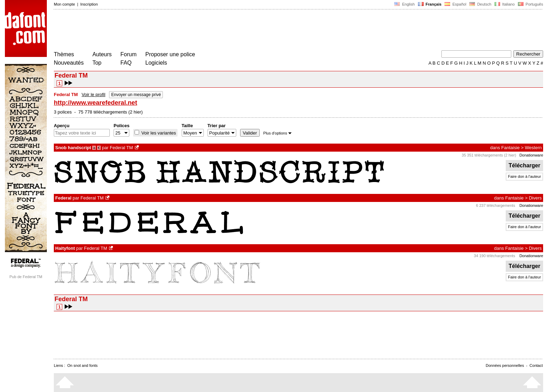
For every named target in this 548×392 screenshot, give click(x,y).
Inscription (89, 4)
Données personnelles (505, 365)
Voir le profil (93, 95)
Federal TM (121, 148)
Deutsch (480, 4)
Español (455, 4)
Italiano (505, 4)
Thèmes (64, 54)
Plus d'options (277, 133)
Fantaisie (510, 148)
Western (533, 148)
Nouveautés (69, 63)
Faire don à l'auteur (524, 176)
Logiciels (156, 63)
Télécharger (524, 165)
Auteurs (102, 54)
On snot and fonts (83, 365)
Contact (536, 365)
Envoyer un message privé (136, 95)
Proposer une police (170, 54)
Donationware (531, 155)
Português (530, 4)
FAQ (126, 63)
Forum (129, 54)
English (404, 4)
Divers (535, 198)
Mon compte (64, 4)
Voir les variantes (158, 133)
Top (97, 63)
